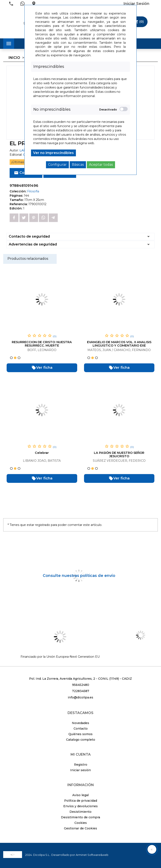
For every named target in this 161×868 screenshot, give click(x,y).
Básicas (78, 165)
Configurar (57, 165)
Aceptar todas (101, 165)
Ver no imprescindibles (53, 153)
